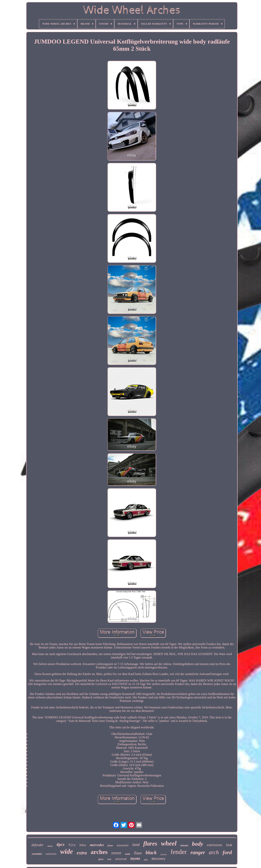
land (136, 845)
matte (128, 854)
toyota (135, 858)
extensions (214, 845)
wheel (169, 843)
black (151, 853)
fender (179, 852)
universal (121, 859)
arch (214, 852)
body (198, 844)
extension (51, 854)
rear (109, 859)
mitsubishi (123, 845)
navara (184, 845)
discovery (158, 859)
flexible (164, 854)
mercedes (97, 845)
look (229, 845)
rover (116, 853)
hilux (83, 845)
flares (150, 844)
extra (82, 853)
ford (227, 852)
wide (67, 852)
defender (37, 845)
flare (138, 853)
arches (99, 852)
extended (37, 854)
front (110, 845)
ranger (198, 852)
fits (72, 845)
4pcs (60, 844)
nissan (50, 846)
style (146, 860)
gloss (101, 859)
